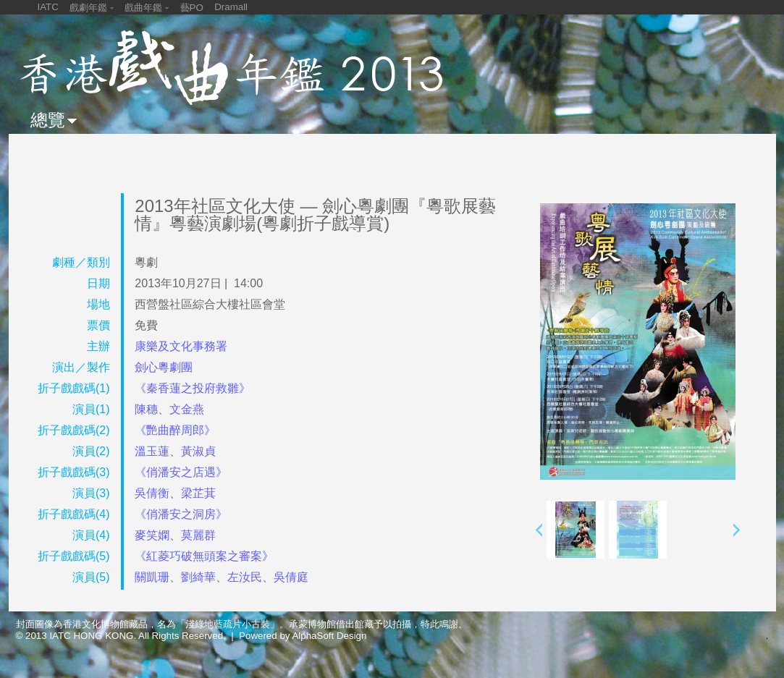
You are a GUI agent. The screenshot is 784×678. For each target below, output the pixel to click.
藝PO (192, 8)
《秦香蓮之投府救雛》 (193, 388)
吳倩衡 (152, 493)
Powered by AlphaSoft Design (303, 636)
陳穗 (146, 409)
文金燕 (187, 409)
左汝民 (245, 577)
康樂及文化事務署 (181, 346)
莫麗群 (198, 535)
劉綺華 (198, 577)
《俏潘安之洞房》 (181, 514)
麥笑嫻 (152, 535)
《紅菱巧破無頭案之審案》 (204, 556)
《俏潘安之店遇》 (181, 472)
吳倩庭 (291, 577)
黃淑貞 (198, 451)
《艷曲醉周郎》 (175, 430)
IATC (48, 7)
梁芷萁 (198, 493)
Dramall (231, 7)
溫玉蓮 (152, 451)
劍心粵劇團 (164, 367)
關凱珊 (152, 577)
